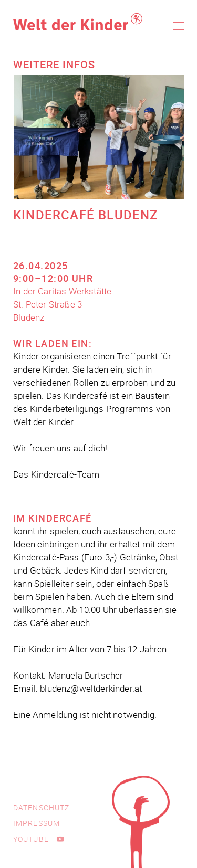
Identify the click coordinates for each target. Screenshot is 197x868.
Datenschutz (41, 807)
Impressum (37, 823)
